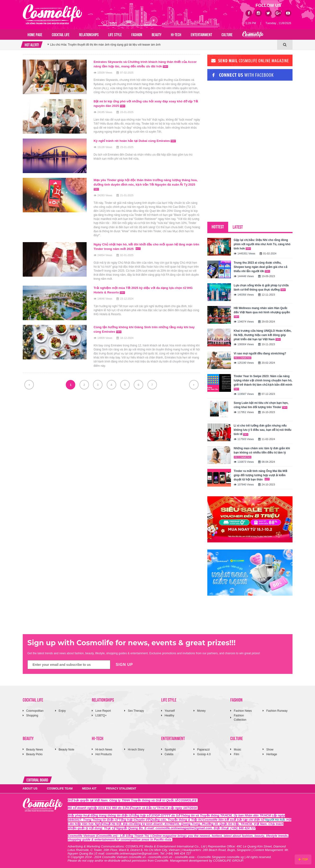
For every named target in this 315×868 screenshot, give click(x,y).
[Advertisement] (243, 117)
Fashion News (243, 711)
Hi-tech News (104, 750)
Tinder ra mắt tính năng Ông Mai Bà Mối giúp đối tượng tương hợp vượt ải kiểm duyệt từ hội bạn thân (261, 475)
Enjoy (62, 711)
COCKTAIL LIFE (61, 34)
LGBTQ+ (101, 715)
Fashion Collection (240, 718)
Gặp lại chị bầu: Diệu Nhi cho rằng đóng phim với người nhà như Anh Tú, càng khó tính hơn (262, 244)
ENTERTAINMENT (201, 34)
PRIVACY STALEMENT (121, 789)
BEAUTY (157, 34)
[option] (162, 45)
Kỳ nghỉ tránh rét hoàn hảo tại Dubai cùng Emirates (137, 140)
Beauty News (35, 750)
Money (201, 711)
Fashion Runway (277, 711)
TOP (303, 859)
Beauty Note (67, 750)
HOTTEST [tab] (218, 226)
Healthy (170, 715)
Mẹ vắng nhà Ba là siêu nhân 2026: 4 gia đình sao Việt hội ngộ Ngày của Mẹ (99, 45)
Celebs (169, 754)
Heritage (272, 754)
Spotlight (170, 750)
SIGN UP (124, 665)
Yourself (170, 711)
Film (237, 754)
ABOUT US (30, 789)
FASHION (137, 34)
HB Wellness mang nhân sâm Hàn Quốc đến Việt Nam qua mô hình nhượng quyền (262, 312)
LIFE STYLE (115, 34)
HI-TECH (176, 34)
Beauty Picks (34, 754)
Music (237, 750)
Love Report (103, 711)
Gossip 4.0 (204, 754)
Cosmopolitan (35, 711)
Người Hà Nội (275, 820)
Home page (35, 34)
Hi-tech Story (136, 750)
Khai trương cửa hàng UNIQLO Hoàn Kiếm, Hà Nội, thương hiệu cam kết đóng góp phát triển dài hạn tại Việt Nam (263, 335)
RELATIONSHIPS (89, 34)
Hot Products (104, 754)
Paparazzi (203, 750)
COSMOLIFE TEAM (60, 789)
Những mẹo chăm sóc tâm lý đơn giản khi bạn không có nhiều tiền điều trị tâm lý (262, 452)
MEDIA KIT (89, 789)
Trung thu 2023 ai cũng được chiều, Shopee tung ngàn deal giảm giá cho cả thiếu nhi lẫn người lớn (261, 267)
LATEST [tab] (238, 227)
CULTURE (227, 34)
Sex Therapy (136, 711)
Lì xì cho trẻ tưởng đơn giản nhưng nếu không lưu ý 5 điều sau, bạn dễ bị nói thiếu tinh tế (263, 430)
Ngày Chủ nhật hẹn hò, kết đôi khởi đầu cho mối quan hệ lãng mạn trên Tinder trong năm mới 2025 (146, 245)
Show (270, 750)
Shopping (32, 715)
